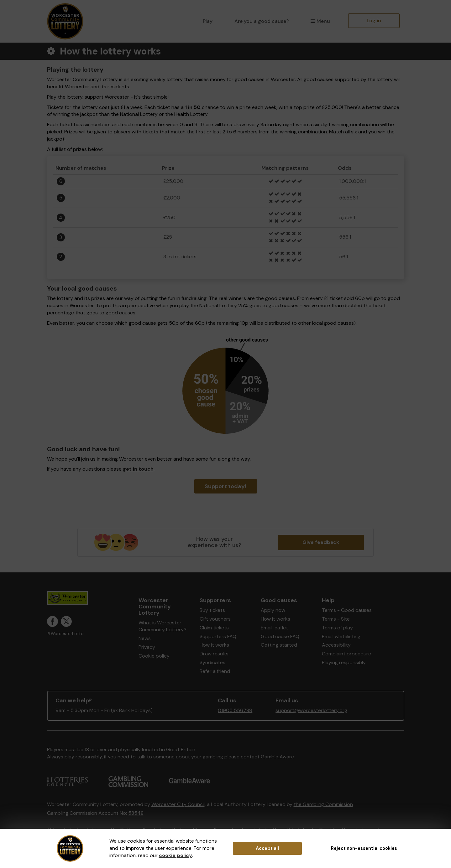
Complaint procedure (346, 654)
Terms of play (337, 628)
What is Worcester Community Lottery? (163, 626)
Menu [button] (320, 21)
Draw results (214, 654)
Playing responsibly (344, 662)
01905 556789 (235, 710)
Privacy (147, 647)
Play (208, 21)
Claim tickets (214, 628)
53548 (136, 813)
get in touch (138, 469)
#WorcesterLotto (65, 634)
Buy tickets (212, 610)
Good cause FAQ (280, 636)
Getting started (279, 645)
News (145, 638)
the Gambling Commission (323, 804)
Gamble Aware (277, 757)
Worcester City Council (178, 804)
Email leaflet (274, 628)
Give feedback (321, 542)
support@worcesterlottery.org (311, 710)
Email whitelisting (341, 636)
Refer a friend (215, 671)
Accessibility (336, 645)
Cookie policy (154, 656)
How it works (214, 645)
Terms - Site (336, 619)
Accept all (267, 848)
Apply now (273, 610)
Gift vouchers (215, 619)
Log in (374, 21)
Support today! (225, 486)
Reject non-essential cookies (364, 848)
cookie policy (176, 855)
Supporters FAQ (218, 636)
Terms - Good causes (347, 610)
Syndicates (212, 662)
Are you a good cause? (262, 21)
